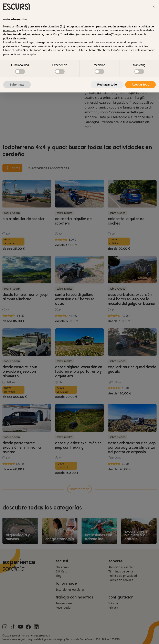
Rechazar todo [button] (107, 85)
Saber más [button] (17, 85)
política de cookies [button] (15, 38)
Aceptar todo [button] (140, 85)
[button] (154, 7)
